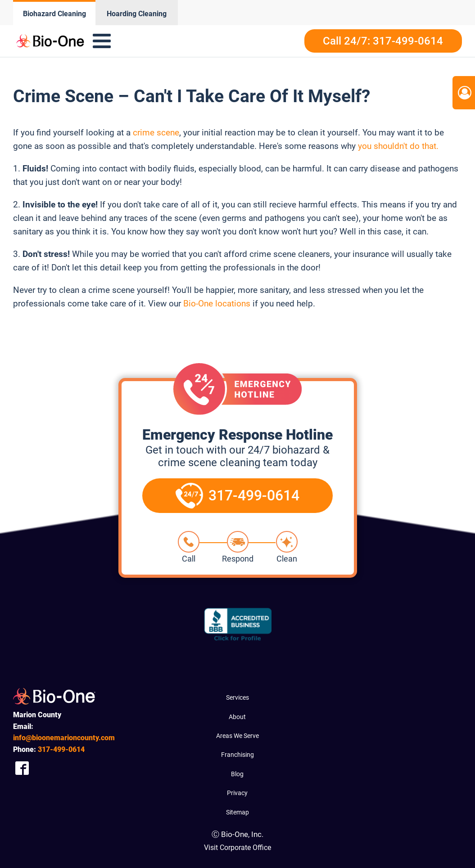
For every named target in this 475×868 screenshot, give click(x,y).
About (237, 717)
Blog (237, 774)
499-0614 (61, 749)
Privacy (237, 793)
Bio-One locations (217, 304)
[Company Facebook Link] (22, 768)
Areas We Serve (237, 736)
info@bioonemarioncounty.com (64, 738)
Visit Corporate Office (237, 848)
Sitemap (237, 812)
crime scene (155, 133)
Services (237, 697)
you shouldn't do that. (398, 146)
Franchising (237, 755)
